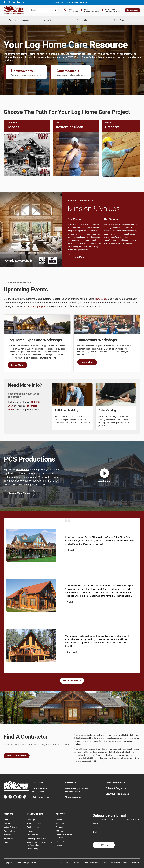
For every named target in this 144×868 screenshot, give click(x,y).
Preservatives (9, 828)
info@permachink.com (41, 794)
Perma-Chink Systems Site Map (95, 859)
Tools (6, 839)
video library (22, 466)
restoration (101, 296)
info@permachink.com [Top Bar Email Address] (92, 11)
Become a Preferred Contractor (64, 833)
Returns (59, 842)
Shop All (7, 817)
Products (19, 19)
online (79, 794)
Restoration (8, 836)
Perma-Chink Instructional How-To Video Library (40, 841)
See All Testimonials (72, 678)
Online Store (123, 19)
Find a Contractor (132, 10)
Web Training (33, 832)
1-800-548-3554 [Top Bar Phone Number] (73, 11)
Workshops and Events (36, 836)
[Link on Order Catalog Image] (116, 391)
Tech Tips (31, 817)
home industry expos (34, 303)
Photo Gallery (33, 846)
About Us (70, 19)
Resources (44, 19)
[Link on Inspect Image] (27, 151)
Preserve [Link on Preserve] (112, 124)
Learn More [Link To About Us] (81, 255)
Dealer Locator (33, 824)
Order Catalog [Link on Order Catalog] (107, 407)
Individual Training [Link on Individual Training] (67, 407)
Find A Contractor (17, 753)
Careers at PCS (62, 838)
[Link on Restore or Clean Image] (76, 151)
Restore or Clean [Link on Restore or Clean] (70, 124)
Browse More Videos (19, 490)
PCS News (60, 828)
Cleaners (7, 832)
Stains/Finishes (10, 824)
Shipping (60, 824)
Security (76, 859)
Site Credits (136, 859)
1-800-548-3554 (40, 785)
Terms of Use (64, 859)
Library (30, 828)
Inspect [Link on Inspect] (13, 124)
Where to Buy (96, 19)
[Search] (55, 10)
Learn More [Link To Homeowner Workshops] (89, 360)
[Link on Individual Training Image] (72, 391)
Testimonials (61, 820)
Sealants (7, 820)
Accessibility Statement (119, 859)
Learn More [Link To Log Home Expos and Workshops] (19, 363)
